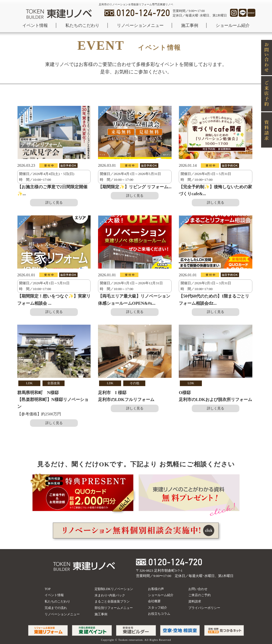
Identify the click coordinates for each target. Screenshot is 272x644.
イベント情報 (35, 25)
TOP (48, 589)
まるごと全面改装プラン (112, 601)
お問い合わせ (198, 589)
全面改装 (54, 383)
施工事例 (190, 25)
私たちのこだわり (82, 25)
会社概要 (154, 601)
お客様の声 (156, 589)
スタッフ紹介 (158, 608)
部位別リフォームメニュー (114, 608)
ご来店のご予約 (199, 595)
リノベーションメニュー (140, 25)
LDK (29, 383)
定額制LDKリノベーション (114, 589)
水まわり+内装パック (110, 595)
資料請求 (195, 601)
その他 (134, 383)
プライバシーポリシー (204, 608)
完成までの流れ (56, 608)
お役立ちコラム (159, 614)
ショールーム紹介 (233, 25)
